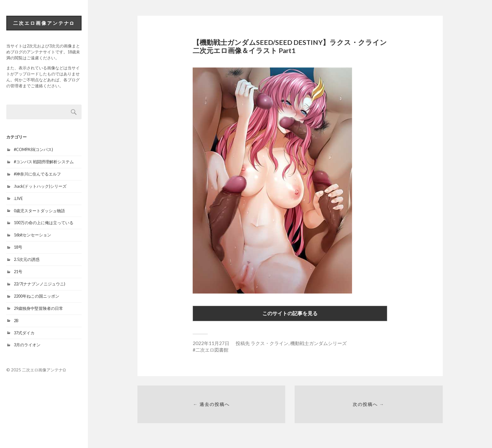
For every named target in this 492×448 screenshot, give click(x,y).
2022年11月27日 (211, 343)
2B (16, 321)
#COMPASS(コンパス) (33, 149)
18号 (18, 247)
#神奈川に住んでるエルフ (37, 174)
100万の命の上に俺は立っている (44, 223)
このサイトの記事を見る (290, 313)
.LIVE (18, 198)
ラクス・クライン (270, 343)
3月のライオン (27, 345)
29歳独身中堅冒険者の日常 (38, 308)
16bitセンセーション (32, 235)
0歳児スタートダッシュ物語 (39, 211)
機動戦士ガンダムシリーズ (318, 343)
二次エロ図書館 (212, 350)
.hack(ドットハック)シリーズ (40, 186)
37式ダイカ (24, 333)
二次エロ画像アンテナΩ (44, 23)
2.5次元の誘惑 (27, 259)
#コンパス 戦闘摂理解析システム (44, 162)
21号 (18, 272)
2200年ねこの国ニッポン (37, 296)
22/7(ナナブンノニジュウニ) (40, 284)
